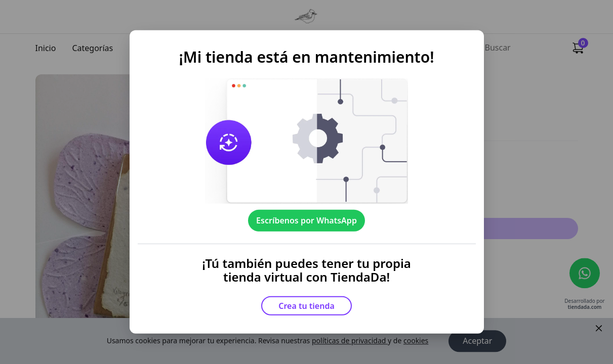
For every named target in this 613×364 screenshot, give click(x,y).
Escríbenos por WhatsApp (306, 220)
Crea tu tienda (306, 306)
